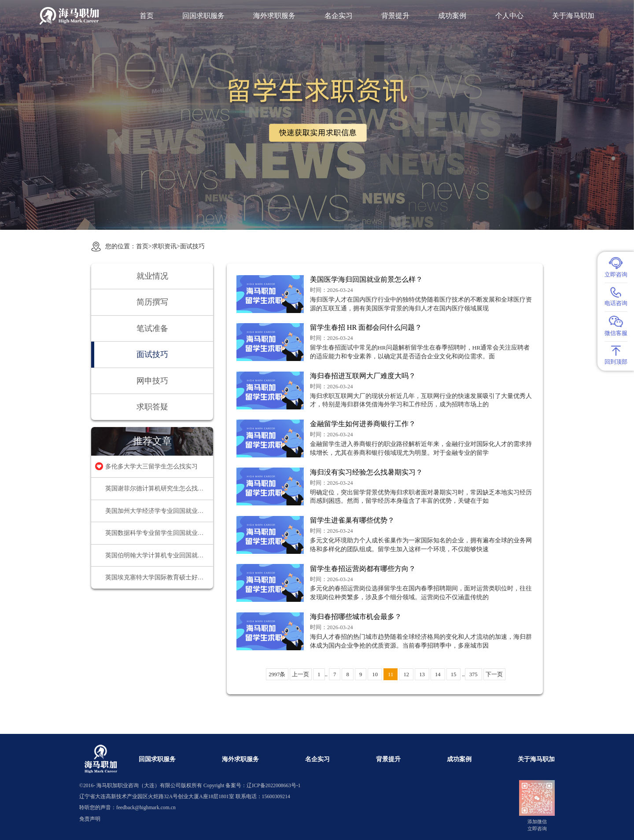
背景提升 (395, 16)
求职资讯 (164, 246)
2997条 (277, 674)
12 (406, 674)
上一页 (300, 674)
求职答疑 (152, 407)
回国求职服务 (203, 16)
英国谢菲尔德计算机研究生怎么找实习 (158, 488)
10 (375, 674)
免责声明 (90, 819)
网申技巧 (152, 381)
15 (454, 674)
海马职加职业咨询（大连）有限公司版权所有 (149, 786)
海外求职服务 (274, 16)
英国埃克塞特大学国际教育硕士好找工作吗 (159, 577)
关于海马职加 (573, 16)
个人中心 (509, 16)
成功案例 (452, 16)
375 (474, 674)
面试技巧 (192, 246)
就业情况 (152, 276)
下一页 (494, 674)
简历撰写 (152, 302)
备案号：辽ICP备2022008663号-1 (263, 786)
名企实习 (339, 16)
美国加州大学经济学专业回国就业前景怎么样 (159, 511)
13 (422, 674)
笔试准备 (152, 328)
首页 (147, 16)
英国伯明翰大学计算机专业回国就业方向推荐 (159, 555)
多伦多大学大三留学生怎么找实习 (151, 466)
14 (438, 674)
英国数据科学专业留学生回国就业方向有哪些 (159, 533)
